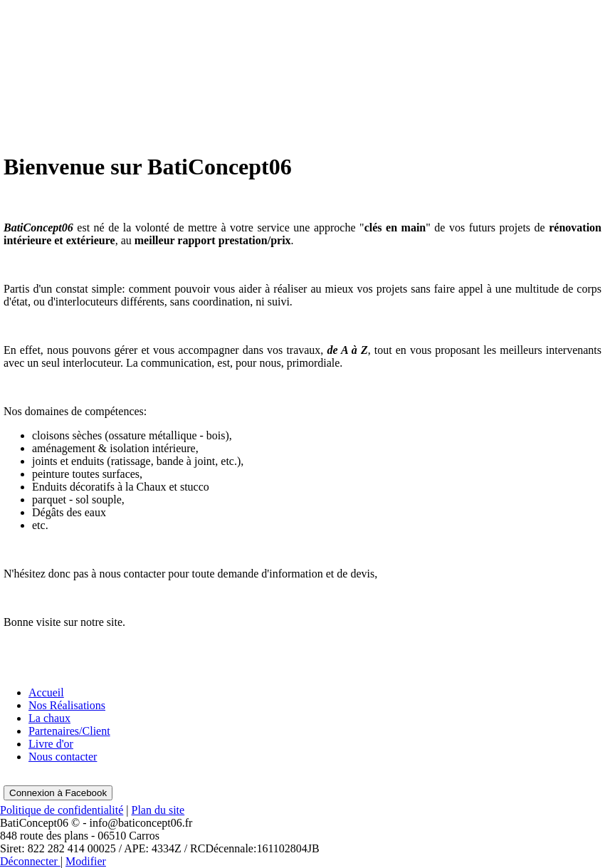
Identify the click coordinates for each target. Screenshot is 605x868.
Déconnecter (30, 861)
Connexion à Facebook (58, 793)
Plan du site (158, 810)
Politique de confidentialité (62, 810)
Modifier (86, 861)
